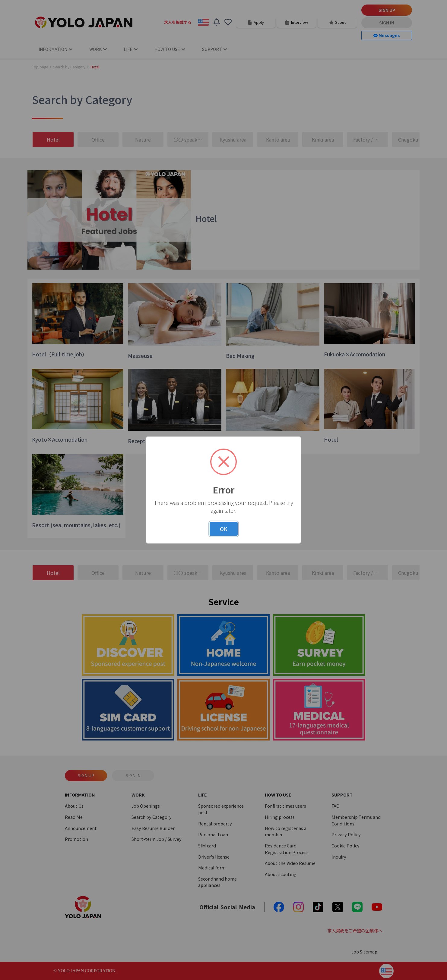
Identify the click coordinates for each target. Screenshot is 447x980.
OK (224, 529)
